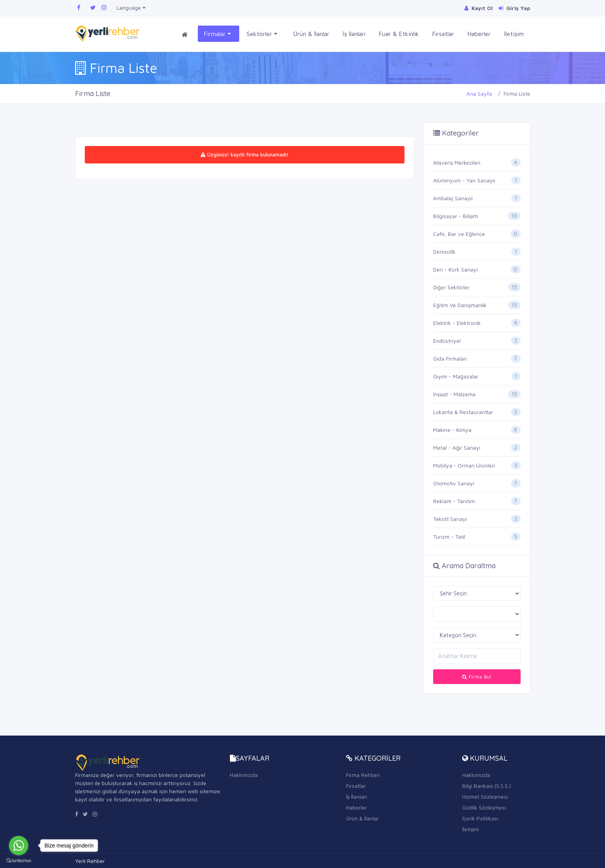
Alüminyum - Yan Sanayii (464, 180)
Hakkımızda (244, 775)
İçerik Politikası (480, 818)
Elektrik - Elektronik (457, 323)
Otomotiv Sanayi (454, 483)
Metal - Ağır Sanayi (457, 448)
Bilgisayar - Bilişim (456, 216)
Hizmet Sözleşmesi (485, 797)
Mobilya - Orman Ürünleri (464, 465)
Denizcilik (444, 252)
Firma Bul (477, 677)
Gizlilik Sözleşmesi (484, 807)
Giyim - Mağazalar (456, 376)
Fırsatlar (443, 34)
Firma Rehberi (363, 775)
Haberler (479, 34)
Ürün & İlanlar (311, 34)
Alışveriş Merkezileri (457, 162)
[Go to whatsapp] (19, 846)
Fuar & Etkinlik (399, 34)
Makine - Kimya (452, 430)
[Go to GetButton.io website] (19, 860)
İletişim (514, 34)
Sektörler (262, 34)
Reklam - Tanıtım (454, 501)
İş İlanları (354, 34)
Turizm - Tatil (449, 537)
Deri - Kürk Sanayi (455, 269)
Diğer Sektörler (451, 287)
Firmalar (217, 34)
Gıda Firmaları (450, 358)
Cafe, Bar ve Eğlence (459, 234)
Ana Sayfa (479, 94)
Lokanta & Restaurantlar (463, 412)
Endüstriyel (447, 341)
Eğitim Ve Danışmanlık (460, 305)
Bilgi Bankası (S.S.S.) (487, 786)
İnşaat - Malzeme (454, 394)
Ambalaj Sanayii (453, 198)
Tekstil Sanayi (450, 519)
